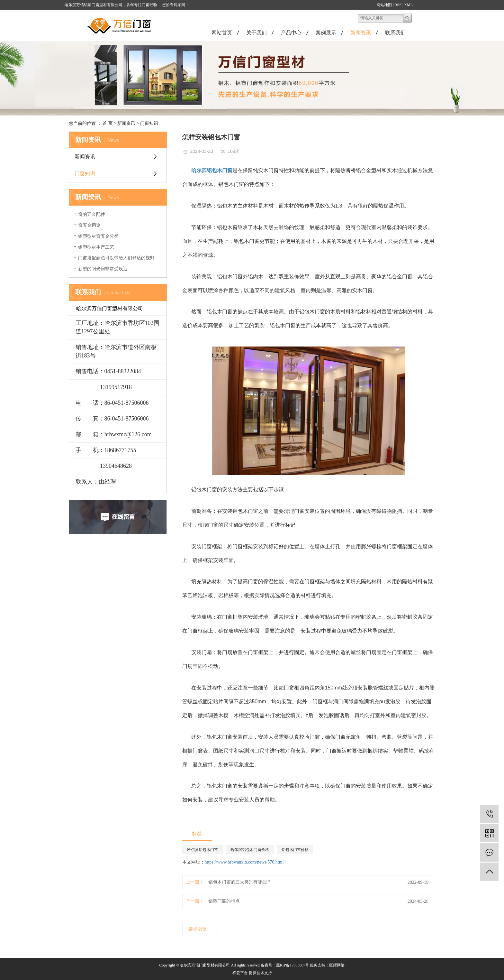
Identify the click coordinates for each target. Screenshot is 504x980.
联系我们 (395, 33)
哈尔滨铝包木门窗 (203, 850)
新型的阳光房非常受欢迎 (103, 269)
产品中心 (291, 33)
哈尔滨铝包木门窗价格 (250, 850)
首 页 (108, 123)
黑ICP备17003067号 (293, 965)
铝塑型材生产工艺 (96, 247)
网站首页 (222, 33)
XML (408, 5)
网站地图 (384, 5)
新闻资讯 (361, 33)
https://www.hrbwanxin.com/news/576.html (244, 862)
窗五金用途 (89, 225)
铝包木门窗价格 (295, 850)
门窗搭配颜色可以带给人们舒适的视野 (116, 258)
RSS (398, 5)
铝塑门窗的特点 (224, 901)
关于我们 (256, 33)
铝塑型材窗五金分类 (98, 236)
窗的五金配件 (92, 214)
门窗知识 (149, 123)
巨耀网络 (337, 965)
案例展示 (326, 33)
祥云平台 (240, 973)
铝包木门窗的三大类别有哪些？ (240, 882)
